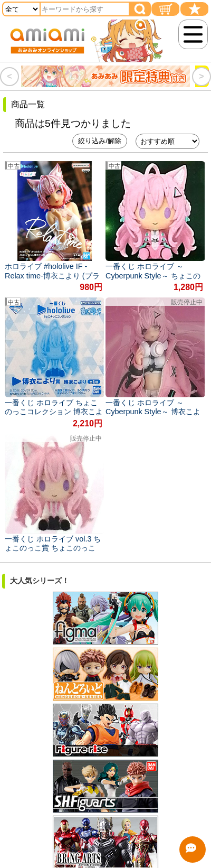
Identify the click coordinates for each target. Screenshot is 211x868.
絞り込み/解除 (100, 141)
